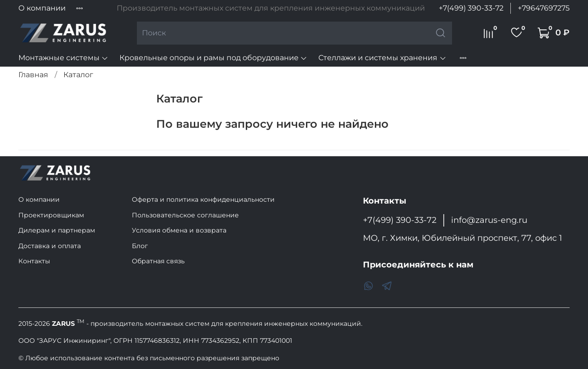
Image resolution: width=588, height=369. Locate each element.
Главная (33, 75)
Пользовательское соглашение (185, 215)
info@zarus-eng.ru (489, 220)
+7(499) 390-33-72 (471, 8)
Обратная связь (158, 261)
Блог (140, 246)
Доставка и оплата (50, 246)
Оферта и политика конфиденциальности (203, 199)
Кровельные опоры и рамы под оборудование (213, 58)
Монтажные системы (63, 58)
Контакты (34, 261)
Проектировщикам (51, 215)
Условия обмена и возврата (179, 230)
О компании (42, 8)
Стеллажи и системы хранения (382, 58)
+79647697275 (544, 8)
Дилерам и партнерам (57, 230)
